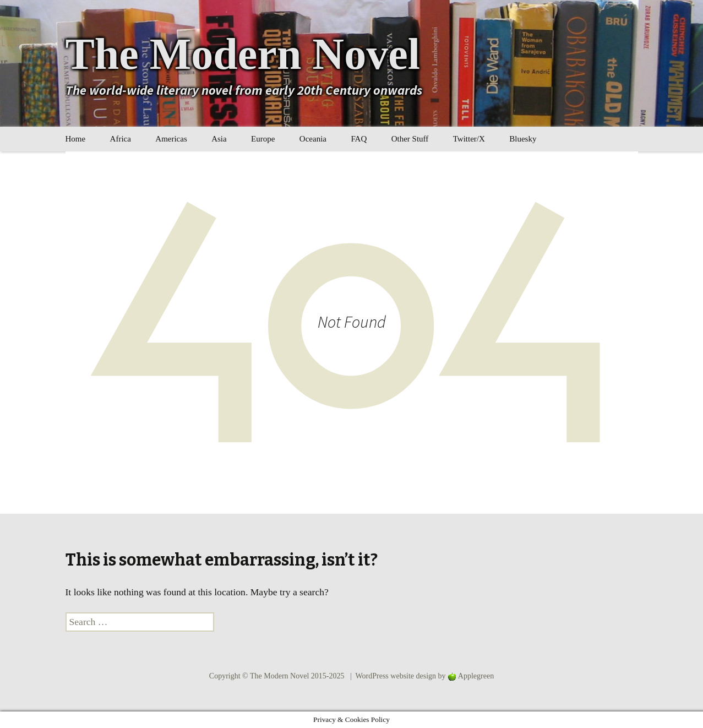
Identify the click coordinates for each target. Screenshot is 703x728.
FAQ (359, 139)
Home (76, 139)
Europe (263, 139)
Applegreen (476, 676)
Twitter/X (469, 139)
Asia (219, 139)
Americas (171, 139)
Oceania (313, 139)
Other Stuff (410, 139)
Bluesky (523, 139)
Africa (121, 139)
